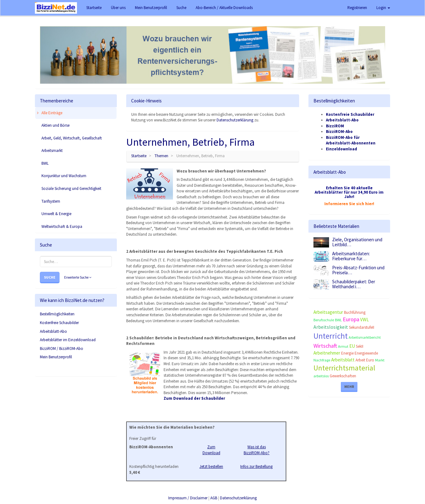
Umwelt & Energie (56, 214)
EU (352, 346)
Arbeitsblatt (343, 360)
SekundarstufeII (362, 327)
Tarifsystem (50, 201)
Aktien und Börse (55, 125)
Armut (343, 346)
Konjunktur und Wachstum (63, 176)
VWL (365, 320)
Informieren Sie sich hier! (349, 204)
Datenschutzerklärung (235, 120)
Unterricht (331, 336)
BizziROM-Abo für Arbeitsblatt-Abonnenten (351, 140)
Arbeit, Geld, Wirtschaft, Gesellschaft (71, 138)
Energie (347, 353)
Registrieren (357, 8)
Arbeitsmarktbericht (365, 337)
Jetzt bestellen (211, 466)
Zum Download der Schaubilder (194, 398)
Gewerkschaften (343, 376)
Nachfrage (322, 360)
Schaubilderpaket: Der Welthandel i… (354, 284)
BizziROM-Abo (339, 132)
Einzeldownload (341, 149)
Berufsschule (324, 320)
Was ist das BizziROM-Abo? (257, 450)
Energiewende (366, 353)
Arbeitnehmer (327, 353)
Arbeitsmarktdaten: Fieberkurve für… (351, 256)
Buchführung (355, 312)
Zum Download (211, 450)
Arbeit (360, 360)
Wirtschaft (325, 346)
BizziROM (335, 126)
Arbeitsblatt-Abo (53, 331)
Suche (50, 277)
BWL (45, 163)
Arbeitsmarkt (52, 151)
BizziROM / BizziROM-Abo (62, 349)
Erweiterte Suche (78, 277)
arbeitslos (321, 376)
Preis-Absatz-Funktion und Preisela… (358, 270)
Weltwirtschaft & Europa (61, 226)
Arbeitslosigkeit (331, 327)
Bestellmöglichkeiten (57, 314)
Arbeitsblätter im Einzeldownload (68, 340)
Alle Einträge (49, 113)
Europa (351, 319)
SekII (360, 346)
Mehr (349, 386)
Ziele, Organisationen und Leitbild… (357, 242)
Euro (370, 360)
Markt (380, 360)
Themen (161, 156)
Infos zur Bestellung (256, 466)
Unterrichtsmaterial (344, 368)
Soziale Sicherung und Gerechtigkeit (71, 188)
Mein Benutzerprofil (56, 357)
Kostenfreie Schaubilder (59, 323)
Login (383, 8)
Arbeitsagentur (328, 312)
